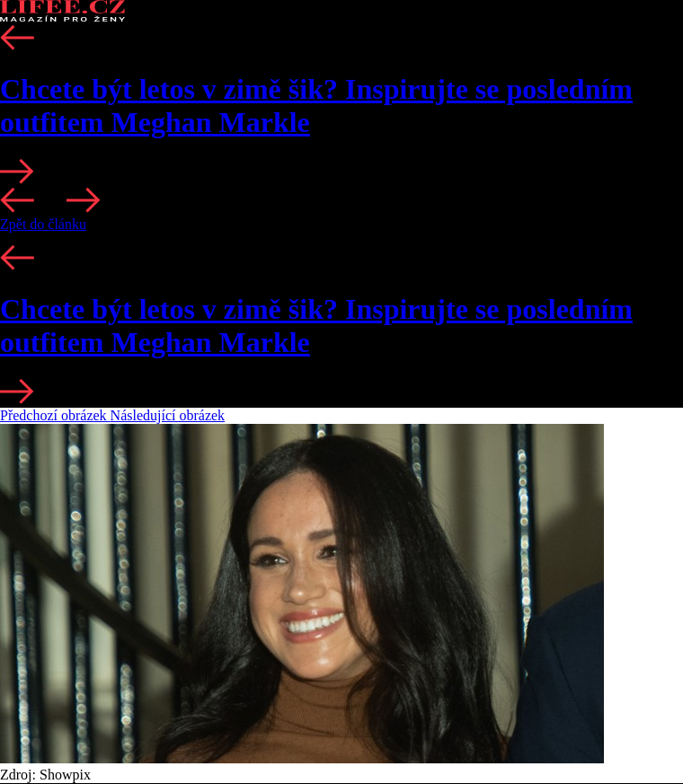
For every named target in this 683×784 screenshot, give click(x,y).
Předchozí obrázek (55, 415)
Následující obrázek (168, 415)
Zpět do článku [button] (43, 224)
